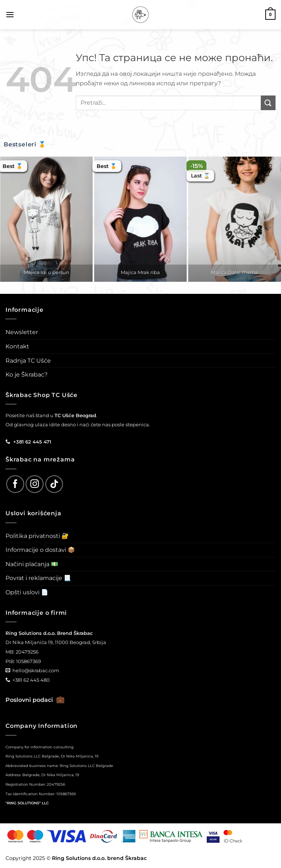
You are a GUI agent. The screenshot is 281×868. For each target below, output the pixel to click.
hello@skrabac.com (36, 670)
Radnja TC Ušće (28, 361)
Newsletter (22, 332)
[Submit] (268, 103)
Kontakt (17, 346)
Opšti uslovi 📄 (27, 592)
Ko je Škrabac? (27, 375)
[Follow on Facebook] (15, 484)
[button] (10, 14)
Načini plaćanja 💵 (32, 564)
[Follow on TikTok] (54, 484)
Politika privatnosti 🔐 (37, 536)
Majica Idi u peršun (46, 272)
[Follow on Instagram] (35, 484)
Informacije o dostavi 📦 (40, 550)
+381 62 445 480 (31, 680)
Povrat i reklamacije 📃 (38, 578)
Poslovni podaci (35, 700)
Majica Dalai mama (235, 272)
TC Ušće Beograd (75, 415)
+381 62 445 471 (32, 442)
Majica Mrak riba (140, 272)
